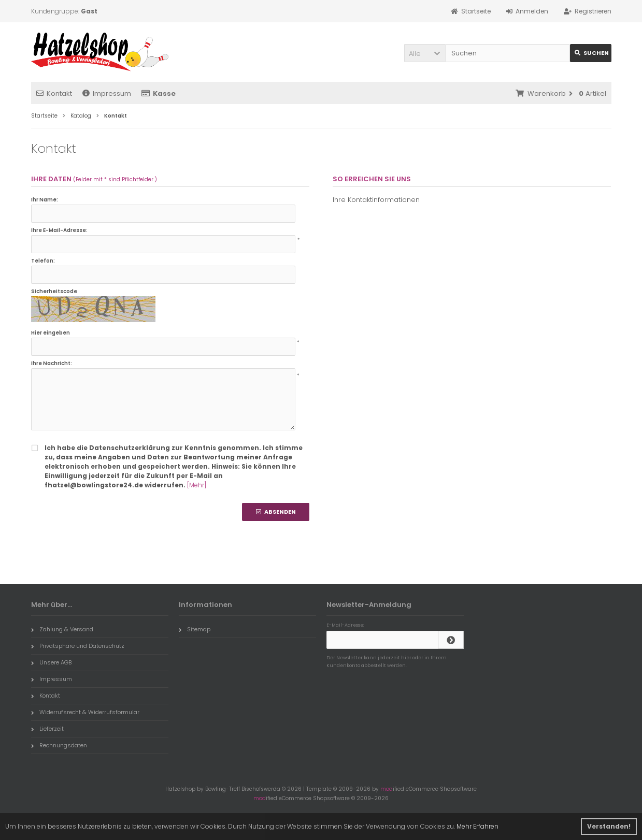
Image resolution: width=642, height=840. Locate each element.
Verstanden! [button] (609, 826)
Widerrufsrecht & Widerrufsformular (85, 712)
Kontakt (54, 93)
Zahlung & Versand (62, 629)
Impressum (107, 93)
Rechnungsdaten (59, 745)
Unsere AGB (51, 662)
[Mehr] (197, 485)
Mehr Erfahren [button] (477, 826)
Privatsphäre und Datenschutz (78, 646)
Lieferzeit (47, 729)
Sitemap (195, 629)
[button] (425, 53)
